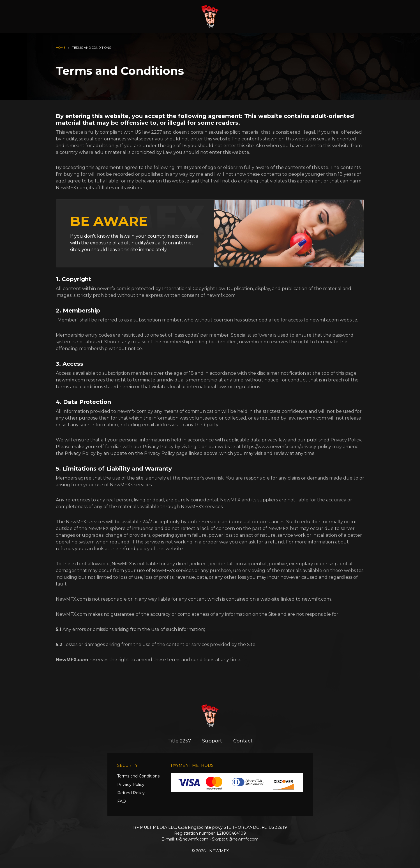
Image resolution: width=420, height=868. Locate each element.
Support (212, 741)
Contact (243, 741)
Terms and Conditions (138, 776)
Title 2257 (179, 741)
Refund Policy (131, 793)
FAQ (122, 801)
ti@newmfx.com (192, 839)
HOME (61, 48)
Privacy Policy (131, 784)
